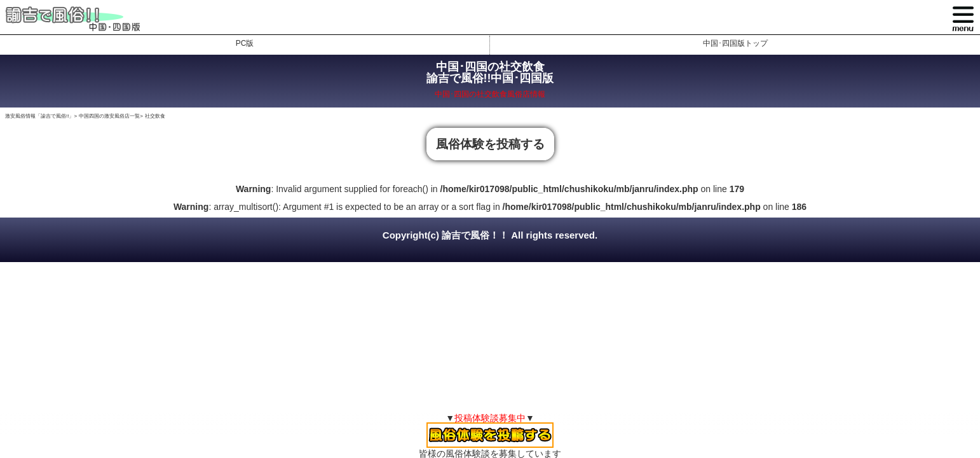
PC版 (245, 43)
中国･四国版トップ (735, 43)
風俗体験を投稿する (490, 144)
